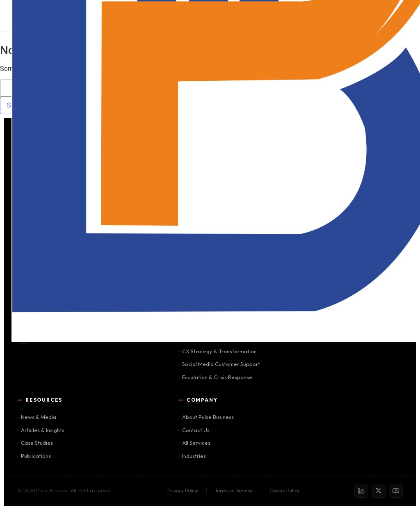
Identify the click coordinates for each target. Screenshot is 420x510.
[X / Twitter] (379, 491)
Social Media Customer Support (219, 364)
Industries (192, 456)
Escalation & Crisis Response (215, 377)
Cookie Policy (284, 491)
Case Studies (35, 443)
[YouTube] (396, 491)
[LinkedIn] (361, 491)
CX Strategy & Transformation (218, 351)
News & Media (37, 417)
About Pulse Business (206, 417)
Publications (34, 456)
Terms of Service (234, 491)
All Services (194, 443)
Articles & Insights (41, 430)
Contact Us (194, 430)
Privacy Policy (183, 491)
